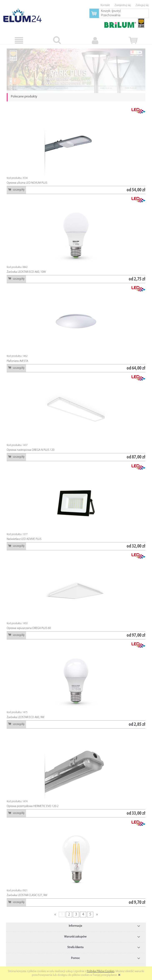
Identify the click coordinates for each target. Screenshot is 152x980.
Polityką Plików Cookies (101, 971)
